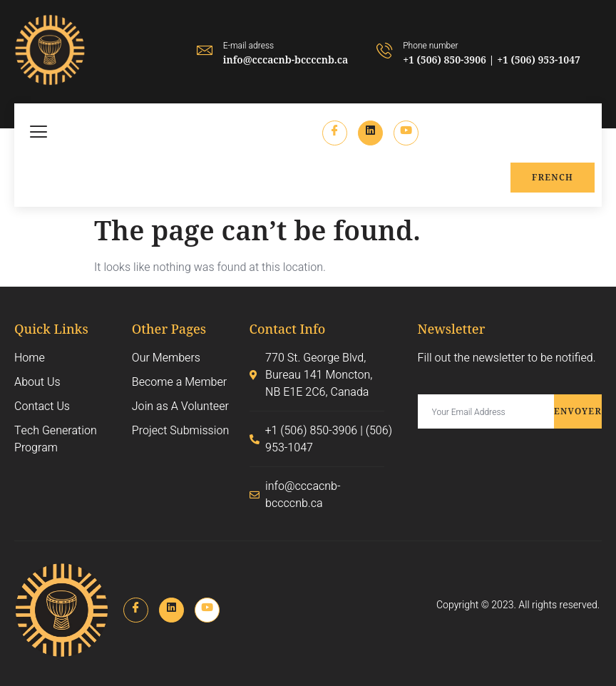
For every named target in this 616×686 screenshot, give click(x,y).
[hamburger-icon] (39, 133)
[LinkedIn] (370, 133)
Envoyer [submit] (578, 411)
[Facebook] (335, 133)
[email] (486, 411)
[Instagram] (406, 133)
